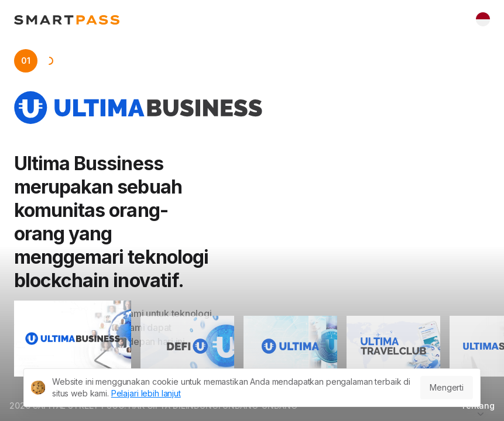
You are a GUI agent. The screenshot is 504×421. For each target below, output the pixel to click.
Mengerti (447, 387)
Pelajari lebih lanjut (146, 393)
